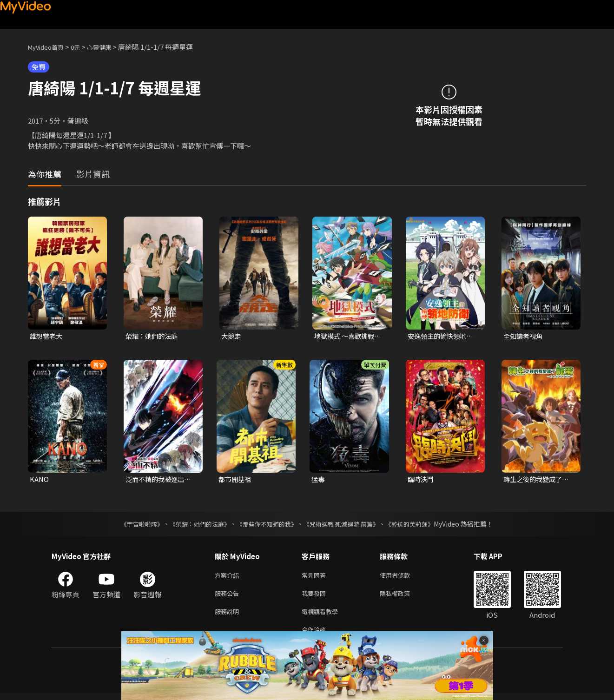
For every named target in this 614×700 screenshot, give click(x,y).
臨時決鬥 (422, 480)
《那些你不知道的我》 (266, 525)
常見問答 (316, 577)
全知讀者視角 (524, 336)
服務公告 (229, 597)
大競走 (232, 336)
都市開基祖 (236, 480)
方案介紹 (229, 577)
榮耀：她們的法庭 (153, 336)
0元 (83, 47)
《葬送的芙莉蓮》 (419, 525)
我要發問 (316, 597)
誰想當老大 (47, 336)
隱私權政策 (403, 597)
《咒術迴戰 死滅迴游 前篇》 (346, 525)
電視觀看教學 (323, 616)
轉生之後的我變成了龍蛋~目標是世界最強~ (538, 480)
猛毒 (318, 480)
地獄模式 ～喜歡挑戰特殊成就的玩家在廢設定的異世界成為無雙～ (350, 337)
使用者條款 (403, 577)
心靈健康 (109, 47)
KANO (40, 480)
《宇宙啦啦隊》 (133, 525)
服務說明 (229, 616)
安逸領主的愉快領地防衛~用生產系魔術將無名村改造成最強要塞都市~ (442, 337)
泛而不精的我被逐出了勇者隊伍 (160, 480)
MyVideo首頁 (49, 47)
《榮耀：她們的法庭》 (195, 525)
